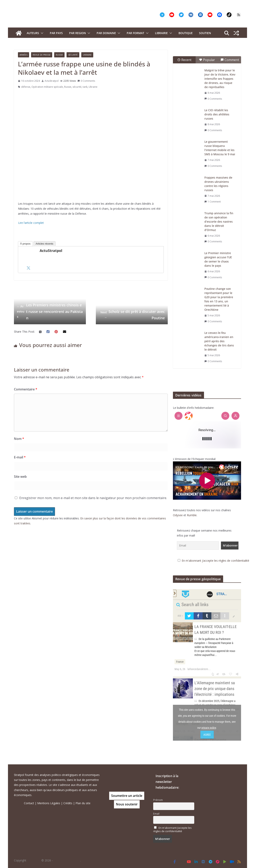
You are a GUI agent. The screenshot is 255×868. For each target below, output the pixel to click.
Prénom (158, 800)
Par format (135, 33)
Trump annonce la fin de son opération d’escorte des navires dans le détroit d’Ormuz (219, 222)
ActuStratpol (52, 81)
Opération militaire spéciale (47, 87)
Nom (19, 439)
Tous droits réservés (67, 860)
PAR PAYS (56, 33)
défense (26, 87)
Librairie (161, 33)
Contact (29, 803)
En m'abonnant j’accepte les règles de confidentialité (215, 561)
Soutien (205, 33)
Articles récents (45, 244)
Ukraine (87, 55)
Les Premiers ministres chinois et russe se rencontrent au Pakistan (50, 311)
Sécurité (73, 55)
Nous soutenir (127, 804)
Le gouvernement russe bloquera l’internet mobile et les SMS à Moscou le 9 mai (220, 148)
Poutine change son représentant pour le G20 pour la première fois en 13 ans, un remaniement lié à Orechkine (219, 299)
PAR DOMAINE (106, 33)
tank (85, 87)
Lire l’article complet (31, 223)
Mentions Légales (49, 803)
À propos (25, 244)
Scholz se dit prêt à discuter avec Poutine (132, 315)
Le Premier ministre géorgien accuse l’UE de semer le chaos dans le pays (218, 259)
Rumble (192, 515)
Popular (207, 60)
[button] (41, 33)
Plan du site (83, 803)
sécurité (77, 87)
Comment (230, 60)
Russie (59, 55)
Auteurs (33, 33)
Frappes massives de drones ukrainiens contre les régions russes (218, 184)
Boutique (186, 33)
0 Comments (86, 81)
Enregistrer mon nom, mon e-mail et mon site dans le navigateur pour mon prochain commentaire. (93, 498)
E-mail (20, 457)
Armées (24, 55)
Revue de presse (42, 55)
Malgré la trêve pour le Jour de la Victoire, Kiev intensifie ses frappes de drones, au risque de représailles (220, 79)
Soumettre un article (127, 796)
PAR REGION (77, 33)
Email (156, 814)
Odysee (178, 515)
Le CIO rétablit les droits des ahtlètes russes (217, 114)
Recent (184, 60)
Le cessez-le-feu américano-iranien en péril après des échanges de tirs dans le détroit (219, 341)
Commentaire (26, 389)
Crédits (68, 803)
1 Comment (213, 202)
